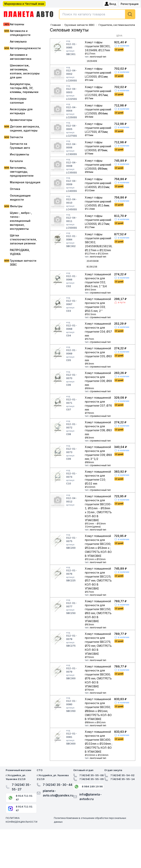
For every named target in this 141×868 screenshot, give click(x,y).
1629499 (92, 61)
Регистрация (130, 4)
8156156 (92, 267)
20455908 (93, 261)
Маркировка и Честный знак (24, 4)
